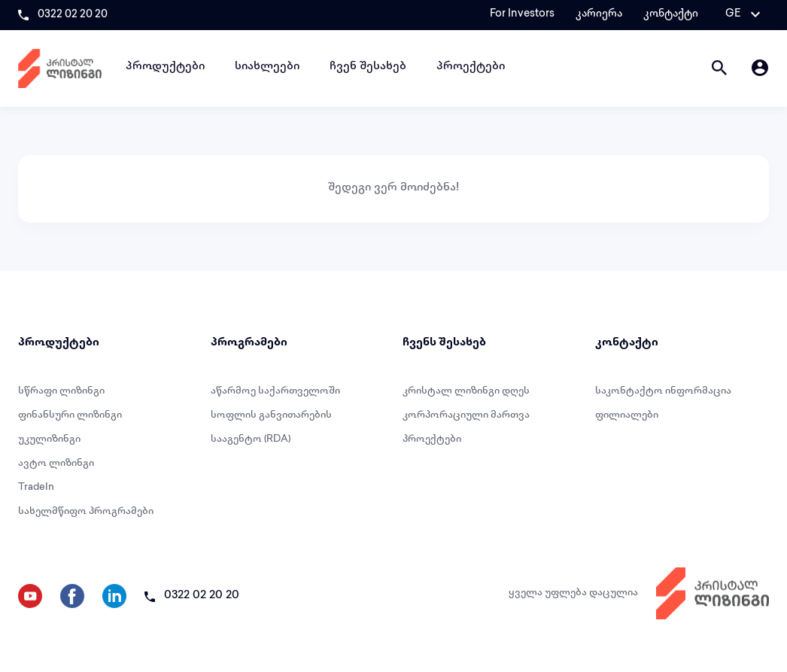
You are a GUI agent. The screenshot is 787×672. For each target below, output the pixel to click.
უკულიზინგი (49, 439)
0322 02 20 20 (73, 15)
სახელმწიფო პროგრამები (86, 512)
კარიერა (599, 14)
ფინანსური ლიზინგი (70, 415)
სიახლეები (267, 67)
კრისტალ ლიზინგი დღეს (466, 391)
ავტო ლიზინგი (56, 464)
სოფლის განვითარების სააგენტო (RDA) (271, 427)
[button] (743, 14)
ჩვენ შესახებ (368, 67)
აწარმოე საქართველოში (275, 391)
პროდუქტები (165, 67)
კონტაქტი (671, 14)
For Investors (522, 14)
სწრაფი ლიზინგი (61, 391)
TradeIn (36, 488)
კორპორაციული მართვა (466, 415)
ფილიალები (627, 415)
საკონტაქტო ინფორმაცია (663, 391)
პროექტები (471, 67)
